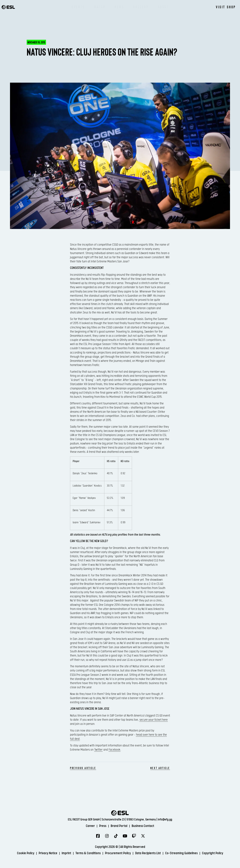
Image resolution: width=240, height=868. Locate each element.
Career (90, 826)
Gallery (141, 7)
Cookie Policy (26, 853)
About (163, 7)
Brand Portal (119, 826)
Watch (100, 7)
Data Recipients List (148, 853)
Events (78, 7)
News (119, 7)
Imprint (66, 853)
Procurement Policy (118, 853)
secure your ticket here (154, 720)
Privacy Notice (48, 853)
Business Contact (143, 826)
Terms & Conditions (88, 853)
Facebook (114, 750)
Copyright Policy (213, 853)
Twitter (98, 750)
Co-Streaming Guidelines (181, 853)
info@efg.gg (165, 820)
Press (103, 826)
